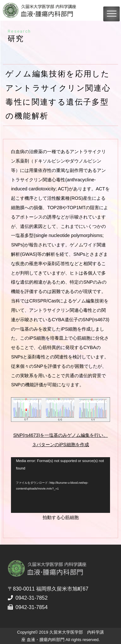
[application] (60, 485)
